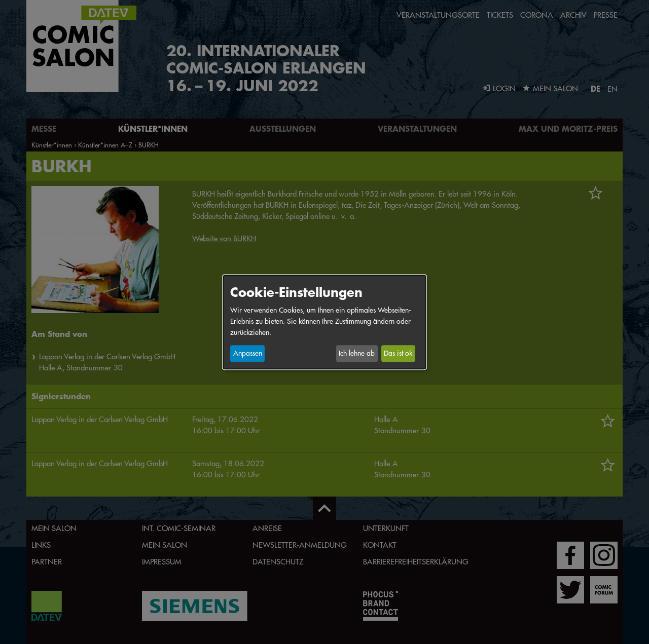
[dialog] (324, 322)
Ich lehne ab (357, 354)
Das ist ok (398, 354)
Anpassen (248, 354)
